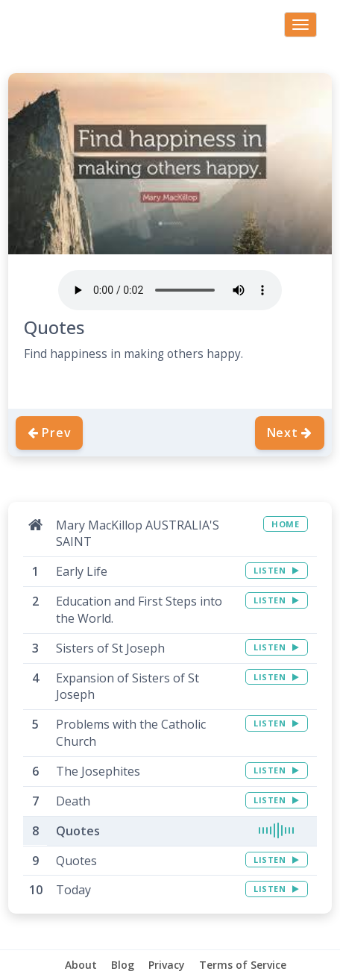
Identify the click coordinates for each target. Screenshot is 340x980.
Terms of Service (243, 965)
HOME (285, 524)
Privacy (167, 965)
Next (290, 433)
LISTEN (276, 570)
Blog (123, 965)
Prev (49, 433)
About (81, 965)
